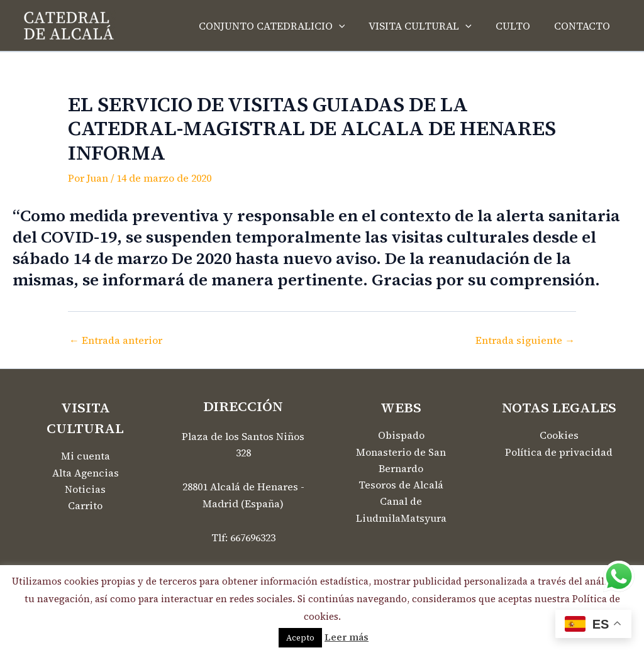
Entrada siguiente (525, 340)
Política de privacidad (559, 453)
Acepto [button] (300, 638)
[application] (352, 26)
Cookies (559, 436)
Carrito (85, 507)
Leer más (347, 637)
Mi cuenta (86, 456)
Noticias (85, 490)
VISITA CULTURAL (430, 26)
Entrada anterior (116, 340)
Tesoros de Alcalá (401, 486)
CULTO (519, 26)
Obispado (401, 436)
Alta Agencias (85, 473)
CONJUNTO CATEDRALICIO (285, 26)
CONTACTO (584, 26)
